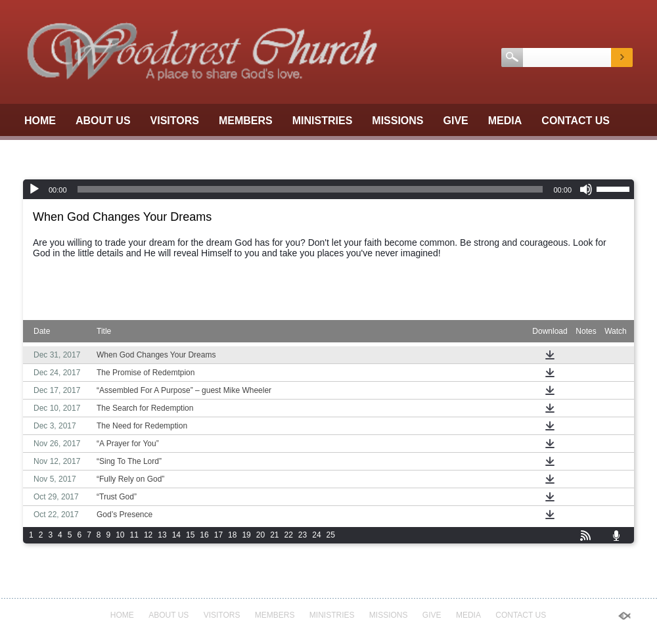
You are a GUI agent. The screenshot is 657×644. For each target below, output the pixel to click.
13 (162, 535)
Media (505, 121)
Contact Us (576, 121)
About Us (103, 121)
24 (316, 535)
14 (176, 535)
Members (246, 121)
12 (148, 535)
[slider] (310, 189)
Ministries (323, 121)
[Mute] (586, 189)
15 (190, 535)
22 (289, 535)
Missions (397, 121)
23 (303, 535)
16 (204, 535)
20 (261, 535)
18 (232, 535)
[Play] (34, 189)
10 (120, 535)
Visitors (175, 121)
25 (331, 535)
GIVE (456, 121)
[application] (328, 189)
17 (218, 535)
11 (134, 535)
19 (246, 535)
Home (40, 121)
